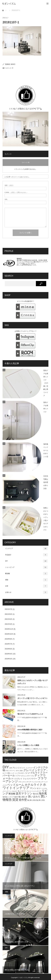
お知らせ (26, 592)
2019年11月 (9, 629)
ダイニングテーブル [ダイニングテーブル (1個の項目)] (28, 776)
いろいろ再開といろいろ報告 (28, 745)
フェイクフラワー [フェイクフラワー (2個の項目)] (30, 779)
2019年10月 (9, 634)
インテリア (26, 549)
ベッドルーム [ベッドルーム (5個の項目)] (16, 785)
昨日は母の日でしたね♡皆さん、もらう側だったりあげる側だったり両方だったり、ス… (32, 703)
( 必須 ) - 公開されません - (16, 192)
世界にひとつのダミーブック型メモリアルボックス (33, 682)
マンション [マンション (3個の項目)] (35, 788)
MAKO (13, 64)
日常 (26, 586)
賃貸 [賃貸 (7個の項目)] (15, 800)
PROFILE (26, 265)
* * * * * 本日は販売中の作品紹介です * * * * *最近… (32, 719)
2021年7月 (8, 609)
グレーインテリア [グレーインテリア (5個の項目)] (35, 770)
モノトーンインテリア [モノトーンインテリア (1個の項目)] (34, 791)
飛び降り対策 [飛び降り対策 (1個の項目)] (40, 800)
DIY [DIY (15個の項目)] (6, 767)
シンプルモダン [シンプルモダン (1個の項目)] (20, 773)
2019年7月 (8, 644)
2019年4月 (8, 654)
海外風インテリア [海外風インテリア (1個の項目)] (8, 797)
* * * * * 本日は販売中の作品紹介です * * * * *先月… (32, 735)
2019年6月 (8, 649)
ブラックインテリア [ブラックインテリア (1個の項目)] (25, 782)
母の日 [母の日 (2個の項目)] (36, 794)
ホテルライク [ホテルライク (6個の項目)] (34, 785)
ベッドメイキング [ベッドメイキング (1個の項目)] (37, 782)
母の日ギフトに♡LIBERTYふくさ (30, 714)
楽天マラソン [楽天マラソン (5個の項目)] (24, 793)
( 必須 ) (9, 185)
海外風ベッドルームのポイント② (46, 450)
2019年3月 (8, 659)
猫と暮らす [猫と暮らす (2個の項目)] (23, 797)
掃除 (26, 580)
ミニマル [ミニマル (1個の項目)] (44, 788)
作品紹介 (26, 555)
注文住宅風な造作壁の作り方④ (46, 482)
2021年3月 (8, 624)
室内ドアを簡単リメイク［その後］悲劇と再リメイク (46, 383)
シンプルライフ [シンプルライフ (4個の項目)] (34, 773)
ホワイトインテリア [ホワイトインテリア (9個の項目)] (24, 786)
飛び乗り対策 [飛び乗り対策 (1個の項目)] (32, 800)
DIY (26, 561)
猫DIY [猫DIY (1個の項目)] (16, 797)
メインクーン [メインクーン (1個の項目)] (7, 791)
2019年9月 (8, 639)
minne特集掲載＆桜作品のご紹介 (30, 730)
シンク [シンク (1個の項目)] (12, 773)
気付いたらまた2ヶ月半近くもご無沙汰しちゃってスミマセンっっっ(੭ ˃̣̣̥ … (33, 688)
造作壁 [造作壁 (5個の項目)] (23, 800)
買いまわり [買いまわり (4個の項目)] (34, 797)
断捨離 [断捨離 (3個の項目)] (12, 794)
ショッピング (26, 567)
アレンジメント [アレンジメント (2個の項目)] (19, 768)
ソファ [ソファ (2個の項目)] (18, 776)
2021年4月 (8, 619)
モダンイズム (24, 978)
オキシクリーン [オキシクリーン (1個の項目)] (10, 771)
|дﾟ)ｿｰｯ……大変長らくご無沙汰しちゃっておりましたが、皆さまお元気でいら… (33, 750)
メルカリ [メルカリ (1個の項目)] (14, 791)
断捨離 (26, 574)
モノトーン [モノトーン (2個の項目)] (22, 791)
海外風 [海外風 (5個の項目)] (43, 793)
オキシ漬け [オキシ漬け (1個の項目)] (19, 771)
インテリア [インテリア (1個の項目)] (29, 768)
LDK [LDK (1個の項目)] (11, 768)
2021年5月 (8, 614)
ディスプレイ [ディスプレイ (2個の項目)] (17, 779)
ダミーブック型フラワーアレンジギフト (33, 698)
